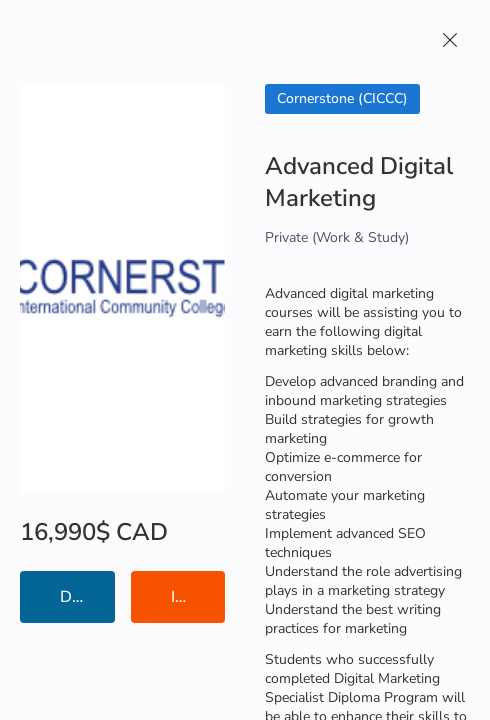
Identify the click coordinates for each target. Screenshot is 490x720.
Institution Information (198, 597)
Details (86, 597)
